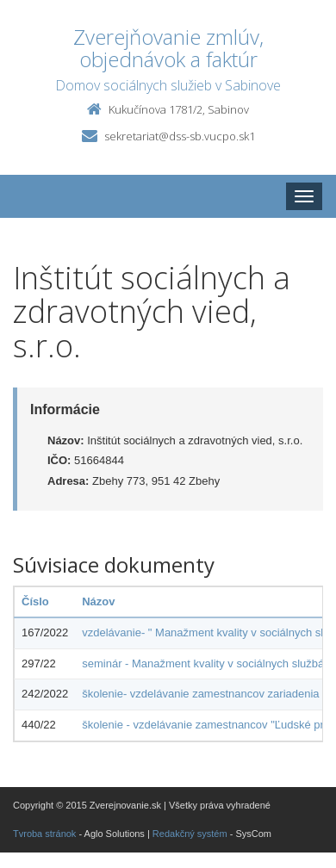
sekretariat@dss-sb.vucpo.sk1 (180, 136)
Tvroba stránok (44, 834)
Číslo (35, 601)
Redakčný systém (190, 834)
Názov (98, 601)
